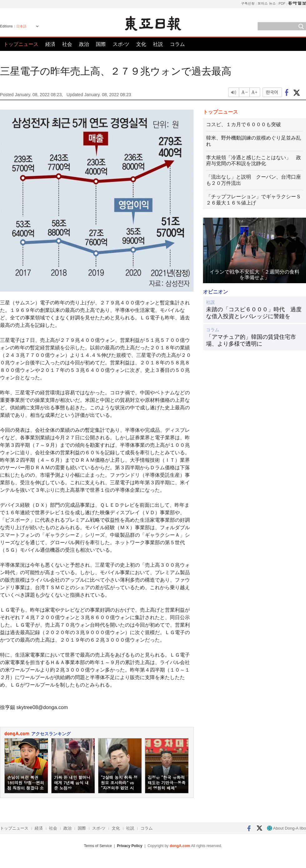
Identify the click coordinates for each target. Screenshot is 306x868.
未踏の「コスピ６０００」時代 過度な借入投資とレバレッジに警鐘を (254, 313)
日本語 (21, 26)
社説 (158, 44)
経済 (50, 44)
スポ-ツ (121, 44)
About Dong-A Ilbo (286, 828)
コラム (177, 44)
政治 (84, 44)
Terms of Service (98, 846)
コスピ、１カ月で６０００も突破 (244, 124)
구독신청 (248, 3)
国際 (101, 44)
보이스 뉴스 (267, 3)
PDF (282, 3)
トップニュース (21, 44)
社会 (67, 44)
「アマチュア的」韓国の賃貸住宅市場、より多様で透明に (251, 340)
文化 (141, 44)
